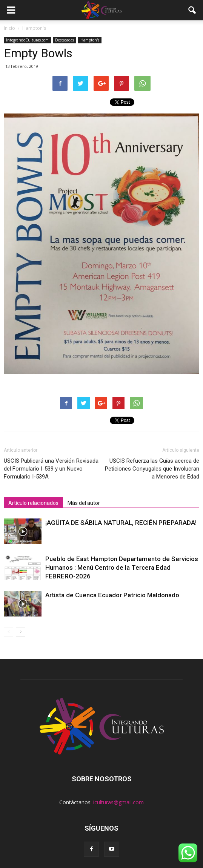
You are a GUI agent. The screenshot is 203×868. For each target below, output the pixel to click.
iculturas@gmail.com (118, 802)
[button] (192, 10)
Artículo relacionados (33, 503)
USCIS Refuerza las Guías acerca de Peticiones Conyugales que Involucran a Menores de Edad (152, 469)
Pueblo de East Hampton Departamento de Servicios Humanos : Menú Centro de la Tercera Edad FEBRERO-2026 (122, 567)
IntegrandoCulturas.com (27, 40)
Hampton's (90, 40)
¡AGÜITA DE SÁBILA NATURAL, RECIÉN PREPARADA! (121, 523)
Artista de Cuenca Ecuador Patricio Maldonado (112, 595)
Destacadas (65, 40)
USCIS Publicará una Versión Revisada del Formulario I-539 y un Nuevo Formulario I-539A (51, 469)
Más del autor (84, 503)
